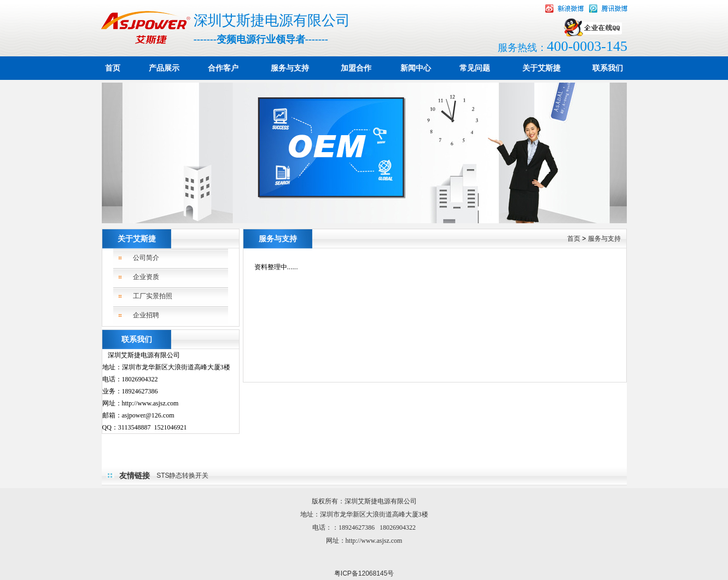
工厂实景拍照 (153, 296)
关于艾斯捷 (541, 68)
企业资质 (146, 277)
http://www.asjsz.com (374, 541)
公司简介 (146, 258)
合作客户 (223, 68)
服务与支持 (290, 68)
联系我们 (608, 68)
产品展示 (164, 68)
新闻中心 (416, 68)
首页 (113, 68)
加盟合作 (356, 68)
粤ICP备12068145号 (364, 573)
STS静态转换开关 (182, 475)
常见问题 (475, 68)
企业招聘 (146, 315)
